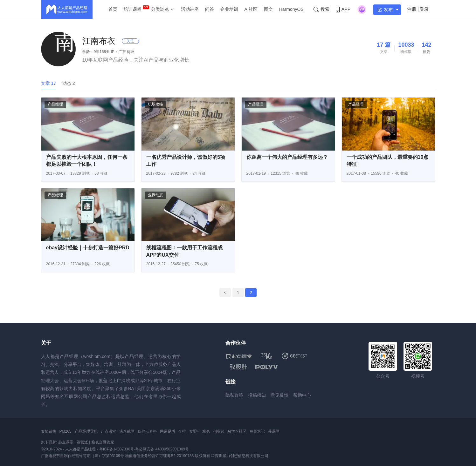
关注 (130, 41)
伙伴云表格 (147, 431)
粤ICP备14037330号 (117, 449)
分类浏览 (160, 9)
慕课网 (274, 431)
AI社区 (251, 9)
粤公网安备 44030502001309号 (162, 449)
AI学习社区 (237, 431)
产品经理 (55, 104)
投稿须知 (257, 395)
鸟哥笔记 (257, 431)
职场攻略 (155, 104)
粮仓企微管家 (103, 442)
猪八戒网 (127, 431)
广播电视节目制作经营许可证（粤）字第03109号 (83, 456)
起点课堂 (108, 431)
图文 (268, 9)
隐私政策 (234, 395)
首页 (113, 9)
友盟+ (194, 431)
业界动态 (155, 195)
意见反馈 (279, 395)
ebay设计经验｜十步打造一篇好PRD (88, 248)
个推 (182, 431)
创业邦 (219, 431)
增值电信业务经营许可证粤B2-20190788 (159, 456)
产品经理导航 (86, 431)
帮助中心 (302, 395)
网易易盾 (168, 431)
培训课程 (133, 9)
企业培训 (229, 9)
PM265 (66, 431)
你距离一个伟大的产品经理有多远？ (287, 157)
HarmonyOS (291, 9)
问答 (210, 9)
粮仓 (206, 431)
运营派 (82, 442)
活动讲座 (190, 9)
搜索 (321, 9)
